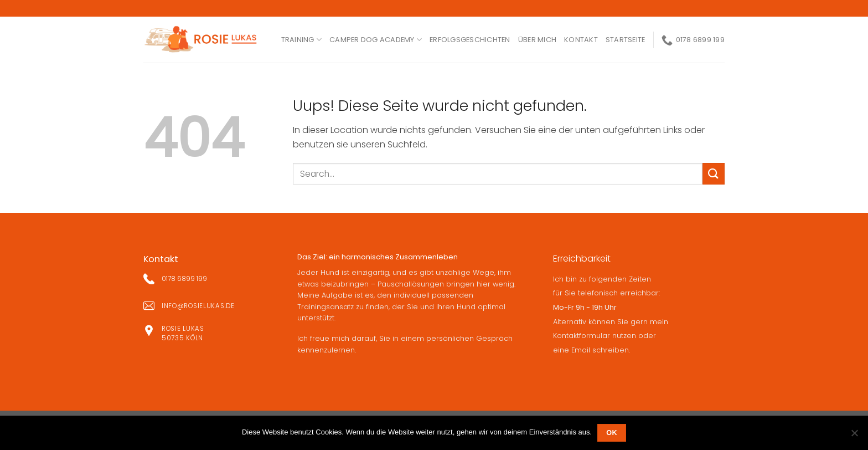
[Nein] (854, 436)
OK (612, 433)
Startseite (626, 40)
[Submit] (714, 174)
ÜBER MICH (537, 40)
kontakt (581, 40)
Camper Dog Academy (376, 40)
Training (302, 40)
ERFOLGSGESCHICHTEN (470, 40)
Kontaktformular (582, 336)
